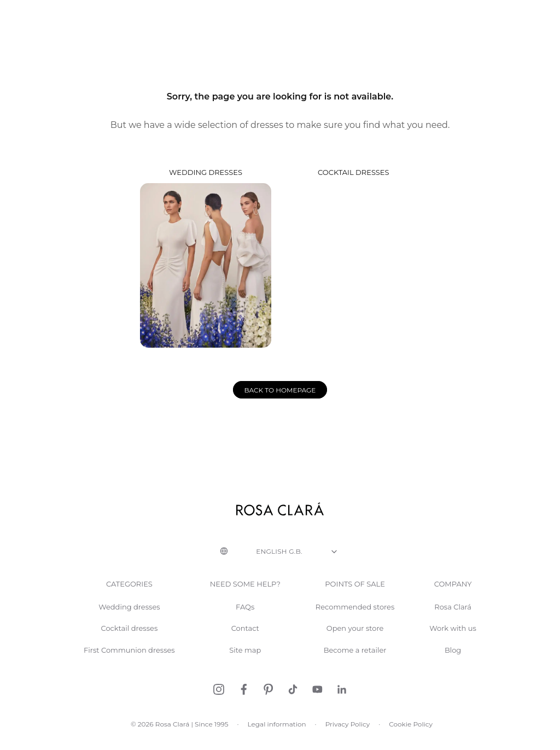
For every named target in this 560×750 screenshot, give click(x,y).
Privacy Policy (347, 733)
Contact (245, 637)
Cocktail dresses (354, 266)
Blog (452, 659)
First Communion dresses (131, 659)
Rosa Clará (452, 616)
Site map (245, 659)
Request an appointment (495, 15)
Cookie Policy (409, 733)
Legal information (277, 733)
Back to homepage (280, 399)
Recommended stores (354, 616)
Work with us (452, 637)
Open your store (354, 637)
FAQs (245, 616)
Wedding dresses (206, 266)
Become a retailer (354, 659)
